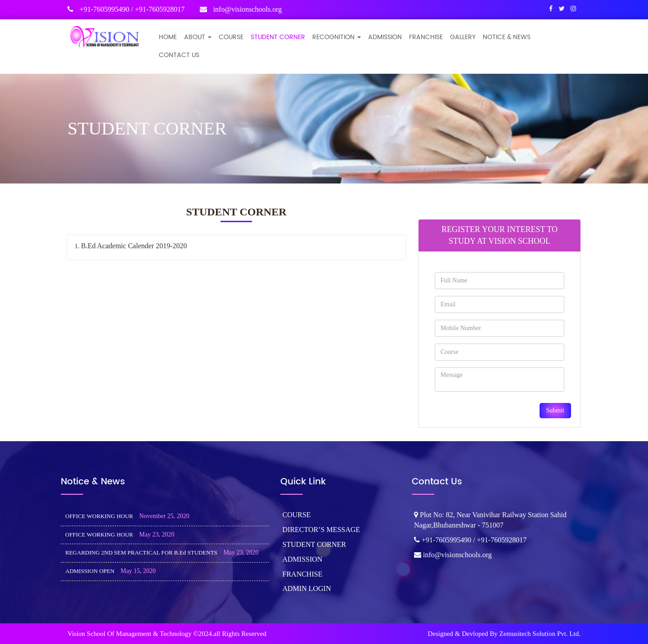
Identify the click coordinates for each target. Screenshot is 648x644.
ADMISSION (385, 37)
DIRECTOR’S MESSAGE (322, 530)
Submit (555, 410)
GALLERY (463, 37)
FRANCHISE (426, 37)
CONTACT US (179, 55)
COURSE (231, 37)
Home (168, 37)
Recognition (337, 37)
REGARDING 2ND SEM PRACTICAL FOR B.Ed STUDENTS (141, 552)
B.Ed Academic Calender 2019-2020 (134, 246)
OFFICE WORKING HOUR (99, 516)
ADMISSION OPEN (90, 571)
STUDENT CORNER (278, 37)
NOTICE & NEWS (507, 37)
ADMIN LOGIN (307, 588)
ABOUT (198, 37)
